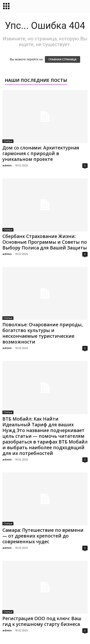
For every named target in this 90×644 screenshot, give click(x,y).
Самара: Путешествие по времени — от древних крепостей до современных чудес (43, 536)
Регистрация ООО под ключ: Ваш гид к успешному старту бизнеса (42, 621)
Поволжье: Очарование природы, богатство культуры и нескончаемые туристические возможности (43, 333)
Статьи (8, 141)
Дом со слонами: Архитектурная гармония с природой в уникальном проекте (41, 153)
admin (7, 165)
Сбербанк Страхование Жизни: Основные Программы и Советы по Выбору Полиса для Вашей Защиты (45, 242)
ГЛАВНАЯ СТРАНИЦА (63, 59)
